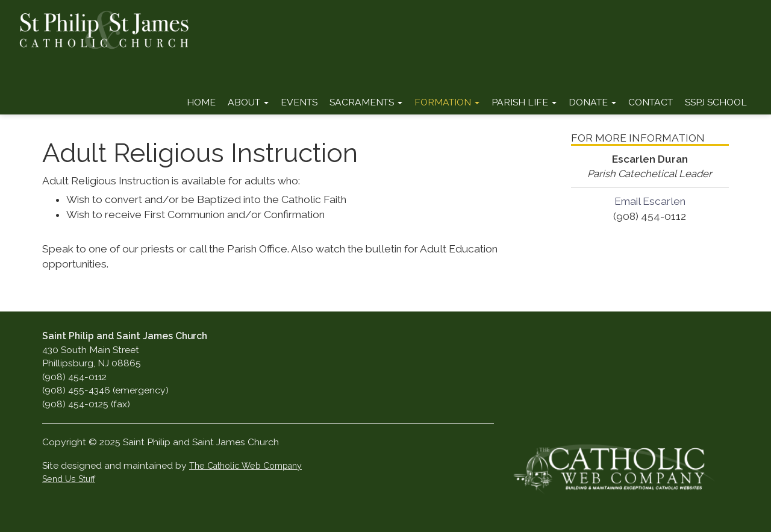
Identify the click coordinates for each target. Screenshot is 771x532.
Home (201, 102)
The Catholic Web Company (245, 466)
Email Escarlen (650, 201)
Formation (447, 102)
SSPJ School (716, 102)
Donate (592, 102)
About (248, 102)
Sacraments (366, 102)
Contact (651, 102)
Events (299, 102)
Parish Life (524, 102)
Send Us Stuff (69, 479)
